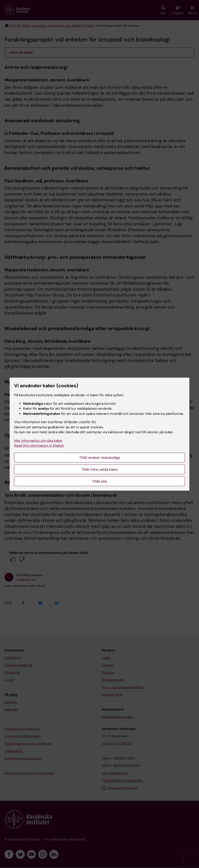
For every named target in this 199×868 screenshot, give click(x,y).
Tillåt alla (99, 481)
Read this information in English (39, 446)
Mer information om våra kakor (38, 441)
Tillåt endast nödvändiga (100, 458)
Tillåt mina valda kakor (100, 469)
